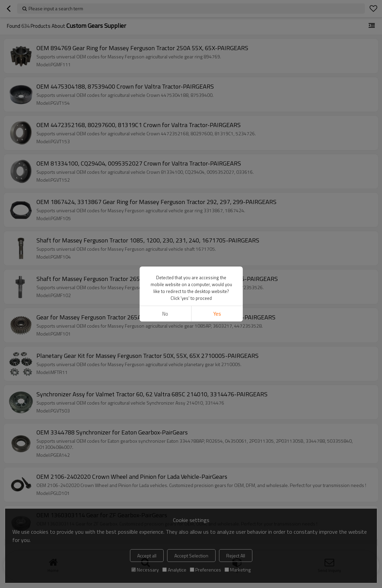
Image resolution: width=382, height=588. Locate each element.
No (165, 314)
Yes (217, 314)
